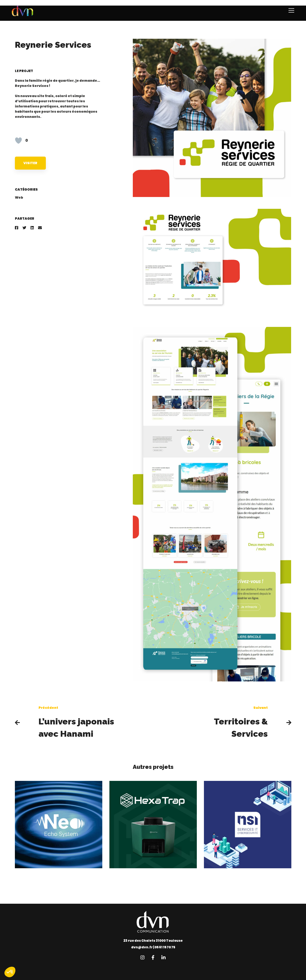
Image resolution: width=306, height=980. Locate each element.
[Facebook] (17, 228)
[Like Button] (18, 141)
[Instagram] (142, 958)
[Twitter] (24, 228)
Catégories (26, 189)
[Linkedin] (32, 228)
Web (19, 197)
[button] (10, 972)
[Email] (40, 228)
